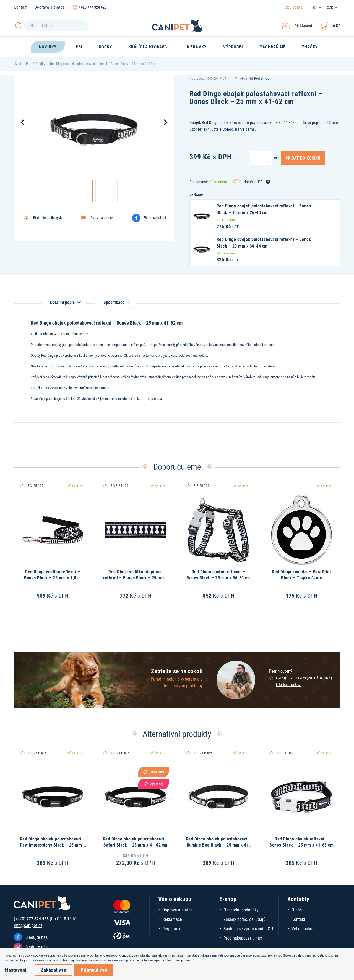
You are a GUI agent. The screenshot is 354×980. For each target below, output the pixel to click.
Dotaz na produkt (102, 217)
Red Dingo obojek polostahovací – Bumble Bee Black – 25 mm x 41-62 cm (219, 845)
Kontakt (21, 7)
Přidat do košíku (303, 158)
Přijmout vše (94, 970)
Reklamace (172, 919)
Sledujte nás (37, 937)
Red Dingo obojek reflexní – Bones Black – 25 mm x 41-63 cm (301, 842)
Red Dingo (262, 78)
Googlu (288, 955)
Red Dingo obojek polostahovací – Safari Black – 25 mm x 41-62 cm (136, 842)
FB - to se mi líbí (155, 217)
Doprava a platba (50, 7)
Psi (28, 64)
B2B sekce (294, 7)
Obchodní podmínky (241, 910)
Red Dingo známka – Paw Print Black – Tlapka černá (301, 575)
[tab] (64, 299)
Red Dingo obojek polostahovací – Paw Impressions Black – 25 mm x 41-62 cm (53, 845)
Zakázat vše (53, 970)
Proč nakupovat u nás (243, 938)
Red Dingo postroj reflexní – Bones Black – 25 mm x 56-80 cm (218, 575)
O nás (297, 910)
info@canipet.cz (288, 685)
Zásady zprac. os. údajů (244, 919)
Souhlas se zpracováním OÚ (248, 928)
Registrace (172, 928)
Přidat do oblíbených (47, 217)
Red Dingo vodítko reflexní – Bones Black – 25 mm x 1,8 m (53, 575)
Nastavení (16, 970)
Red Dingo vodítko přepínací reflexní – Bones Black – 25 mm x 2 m (136, 578)
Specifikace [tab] (116, 302)
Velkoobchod (303, 928)
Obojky (40, 64)
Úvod (17, 64)
